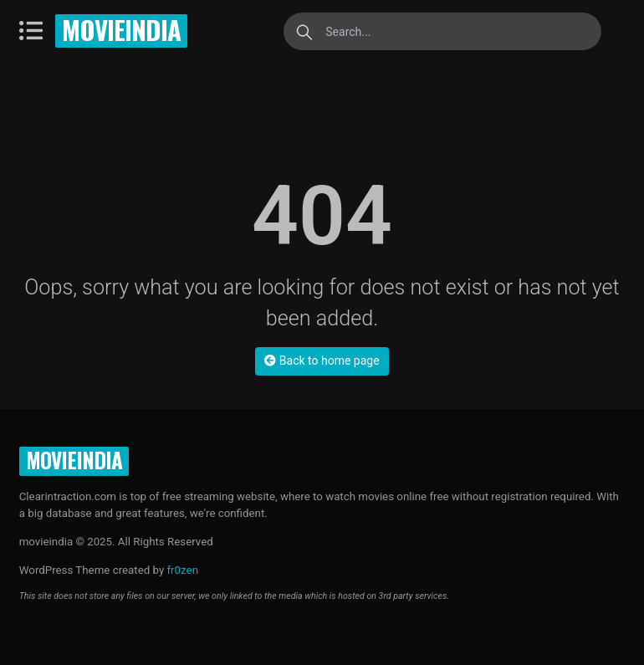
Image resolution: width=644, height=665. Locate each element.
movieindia (121, 29)
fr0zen (182, 570)
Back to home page (322, 361)
